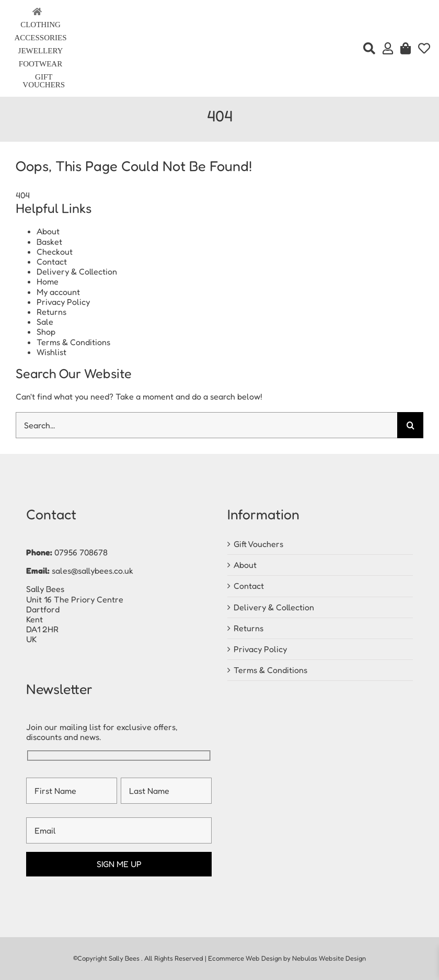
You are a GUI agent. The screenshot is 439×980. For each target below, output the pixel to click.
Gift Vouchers (258, 544)
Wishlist (51, 352)
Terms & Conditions (73, 342)
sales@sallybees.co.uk (93, 571)
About (48, 231)
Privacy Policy (63, 302)
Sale (45, 322)
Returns (51, 312)
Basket (49, 242)
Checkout (55, 252)
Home (48, 281)
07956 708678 (81, 552)
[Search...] (206, 425)
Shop (46, 332)
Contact (52, 261)
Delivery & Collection (77, 271)
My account (58, 292)
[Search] (369, 49)
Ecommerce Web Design (245, 958)
